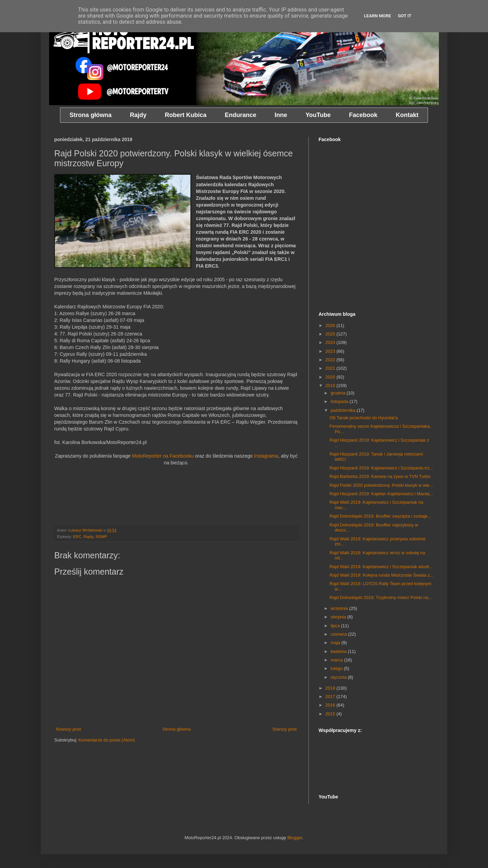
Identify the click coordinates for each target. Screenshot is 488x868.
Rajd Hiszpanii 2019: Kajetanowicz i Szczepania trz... (381, 468)
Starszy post (284, 729)
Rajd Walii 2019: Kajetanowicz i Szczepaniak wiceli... (381, 567)
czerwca (339, 634)
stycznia (339, 677)
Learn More (378, 16)
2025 (331, 334)
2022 (331, 360)
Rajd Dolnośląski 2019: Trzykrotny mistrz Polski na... (381, 597)
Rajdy (89, 536)
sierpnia (339, 617)
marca (338, 660)
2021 (331, 368)
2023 (331, 351)
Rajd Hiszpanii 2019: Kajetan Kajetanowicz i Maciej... (381, 494)
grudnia (339, 393)
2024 (331, 342)
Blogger (295, 838)
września (340, 608)
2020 (331, 377)
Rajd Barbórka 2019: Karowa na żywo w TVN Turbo (380, 476)
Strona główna (177, 729)
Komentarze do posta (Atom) (107, 740)
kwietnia (339, 651)
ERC (77, 536)
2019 (331, 385)
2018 (331, 688)
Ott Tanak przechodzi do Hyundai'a (363, 418)
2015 (331, 714)
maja (336, 643)
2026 (331, 325)
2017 (331, 697)
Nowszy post (68, 729)
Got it (405, 16)
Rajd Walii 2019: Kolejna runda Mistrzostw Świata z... (381, 575)
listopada (340, 401)
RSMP (101, 536)
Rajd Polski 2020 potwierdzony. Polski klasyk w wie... (381, 485)
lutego (337, 668)
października (344, 410)
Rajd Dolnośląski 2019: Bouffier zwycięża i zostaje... (380, 516)
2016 (331, 705)
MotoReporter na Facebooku (163, 456)
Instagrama (266, 456)
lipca (336, 626)
